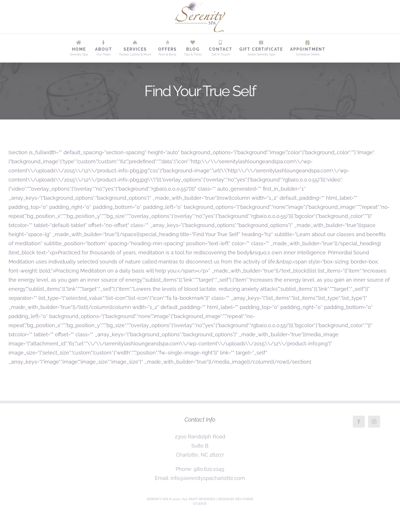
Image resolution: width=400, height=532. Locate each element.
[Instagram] (374, 422)
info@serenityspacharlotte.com (208, 478)
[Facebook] (359, 422)
